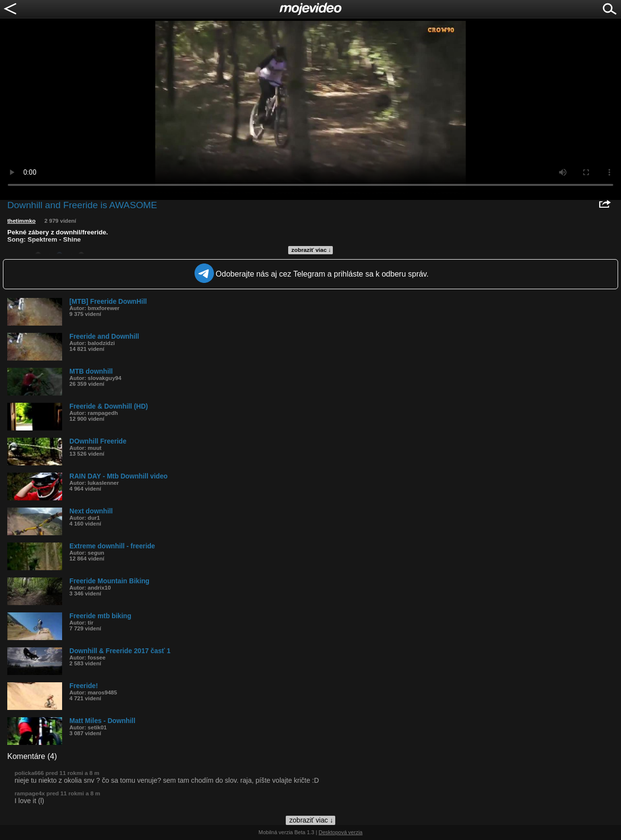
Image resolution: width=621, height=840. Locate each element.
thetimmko (21, 221)
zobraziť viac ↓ (311, 250)
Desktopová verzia (341, 832)
